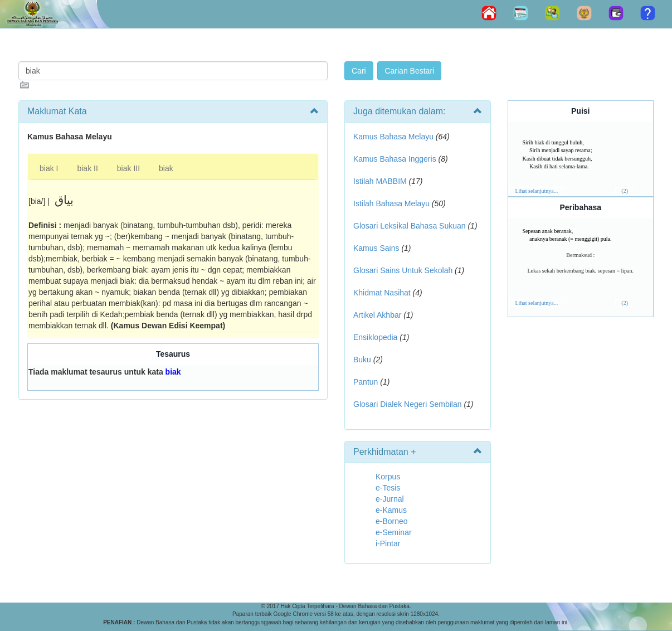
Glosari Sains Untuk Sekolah (403, 270)
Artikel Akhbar (377, 315)
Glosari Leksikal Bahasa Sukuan (410, 226)
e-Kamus (391, 510)
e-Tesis (388, 488)
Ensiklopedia (375, 337)
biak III (128, 168)
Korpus (388, 477)
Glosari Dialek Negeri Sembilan (408, 404)
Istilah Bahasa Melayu (391, 203)
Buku (362, 360)
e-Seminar (394, 532)
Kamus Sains (376, 248)
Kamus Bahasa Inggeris (395, 159)
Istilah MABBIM (380, 181)
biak (166, 168)
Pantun (366, 382)
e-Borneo (392, 521)
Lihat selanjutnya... (537, 191)
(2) (625, 191)
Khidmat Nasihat (382, 293)
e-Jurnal (390, 499)
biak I (49, 168)
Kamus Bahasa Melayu (395, 137)
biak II (87, 168)
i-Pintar (388, 543)
